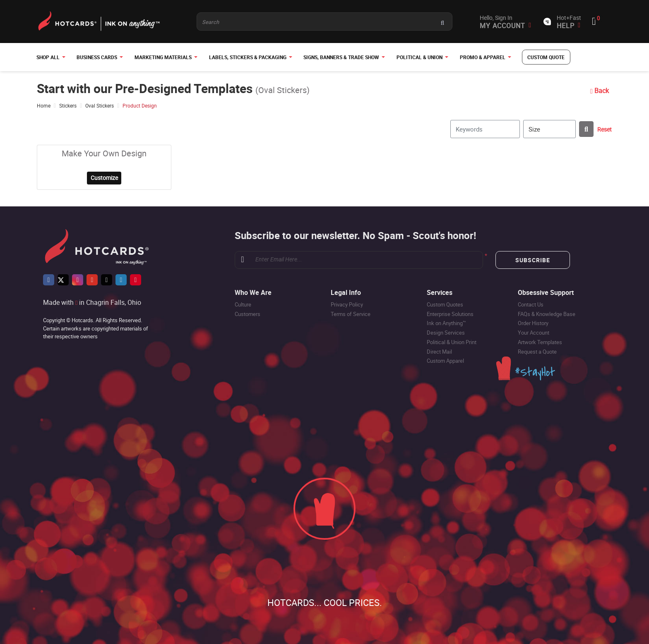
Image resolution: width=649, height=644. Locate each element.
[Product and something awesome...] (324, 22)
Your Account (534, 333)
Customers (248, 314)
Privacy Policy (347, 304)
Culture (243, 304)
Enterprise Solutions (450, 314)
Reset (605, 129)
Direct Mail (439, 352)
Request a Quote (537, 352)
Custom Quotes (445, 304)
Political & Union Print (452, 342)
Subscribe (533, 260)
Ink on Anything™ (446, 323)
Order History (533, 323)
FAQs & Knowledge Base (547, 314)
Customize (104, 178)
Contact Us (531, 304)
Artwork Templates (540, 342)
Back (599, 91)
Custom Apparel (445, 361)
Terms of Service (351, 314)
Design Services (446, 333)
